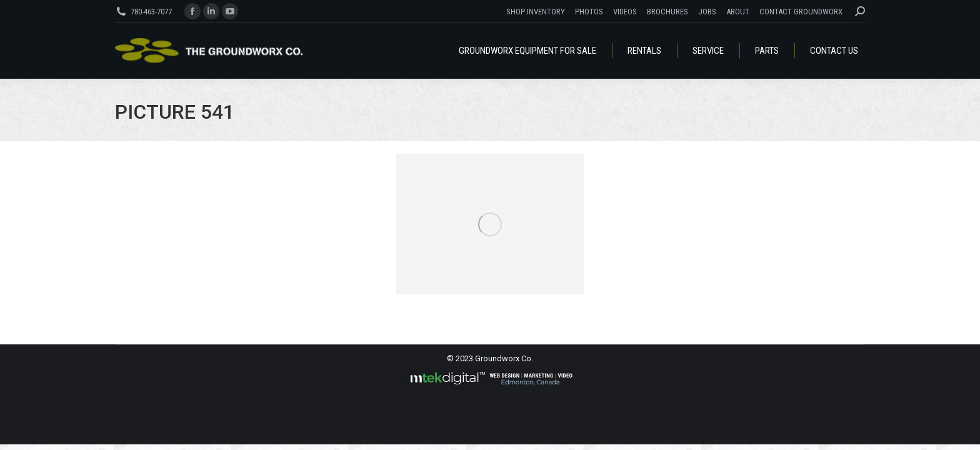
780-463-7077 (151, 12)
